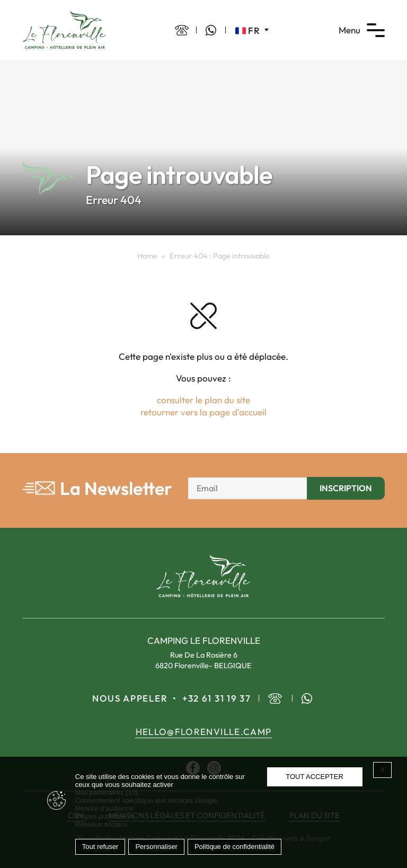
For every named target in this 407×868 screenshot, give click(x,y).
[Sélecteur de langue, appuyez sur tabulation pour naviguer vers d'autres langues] (252, 30)
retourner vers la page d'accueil (203, 412)
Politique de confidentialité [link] (235, 847)
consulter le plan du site (203, 400)
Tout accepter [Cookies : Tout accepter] (315, 777)
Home (147, 256)
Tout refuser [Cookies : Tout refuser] (100, 847)
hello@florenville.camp (204, 732)
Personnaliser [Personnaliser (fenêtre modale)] (156, 847)
